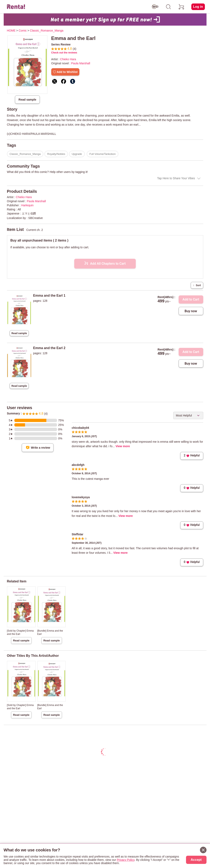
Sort (197, 285)
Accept (196, 860)
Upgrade (77, 154)
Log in (198, 7)
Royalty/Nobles (56, 154)
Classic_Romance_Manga (25, 154)
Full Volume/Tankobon (103, 154)
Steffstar (78, 534)
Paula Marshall (81, 63)
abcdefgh (78, 465)
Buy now (191, 311)
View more (123, 446)
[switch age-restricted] (155, 7)
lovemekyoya (81, 497)
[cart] (181, 7)
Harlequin (27, 205)
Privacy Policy (126, 860)
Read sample (27, 100)
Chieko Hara (68, 59)
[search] (168, 7)
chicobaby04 (80, 428)
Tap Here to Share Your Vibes (176, 178)
